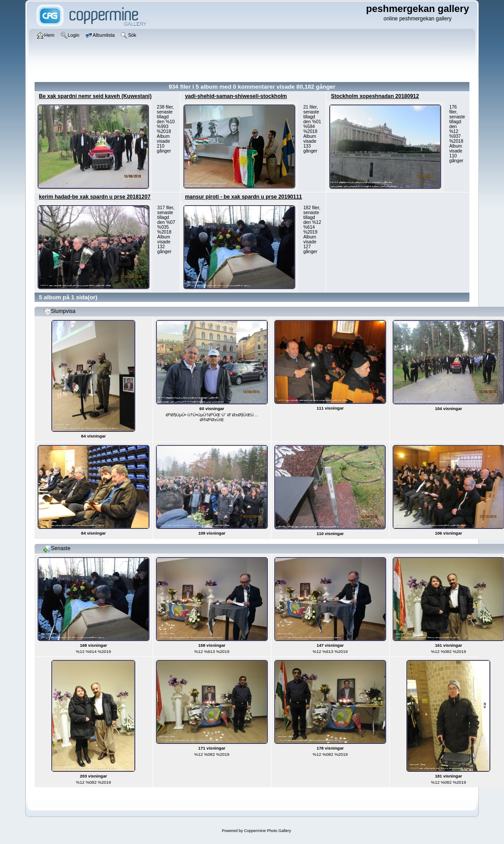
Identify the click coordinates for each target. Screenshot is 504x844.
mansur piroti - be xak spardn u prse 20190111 (243, 197)
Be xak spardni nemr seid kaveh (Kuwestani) (95, 96)
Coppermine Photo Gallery (267, 831)
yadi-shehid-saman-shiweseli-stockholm (236, 96)
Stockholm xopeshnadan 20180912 (375, 96)
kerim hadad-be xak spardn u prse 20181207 (95, 197)
